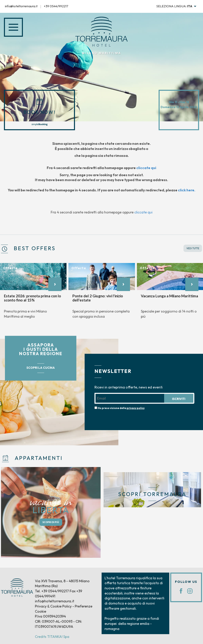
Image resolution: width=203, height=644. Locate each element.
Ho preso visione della (121, 408)
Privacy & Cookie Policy (53, 606)
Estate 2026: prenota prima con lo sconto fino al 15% (32, 298)
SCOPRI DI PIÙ (51, 522)
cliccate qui (146, 168)
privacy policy (136, 408)
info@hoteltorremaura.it (21, 6)
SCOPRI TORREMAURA (152, 494)
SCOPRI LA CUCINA (41, 368)
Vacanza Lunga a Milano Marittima (169, 296)
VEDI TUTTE (193, 248)
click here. (187, 190)
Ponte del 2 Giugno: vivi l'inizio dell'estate (98, 298)
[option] (33, 293)
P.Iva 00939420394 (50, 616)
